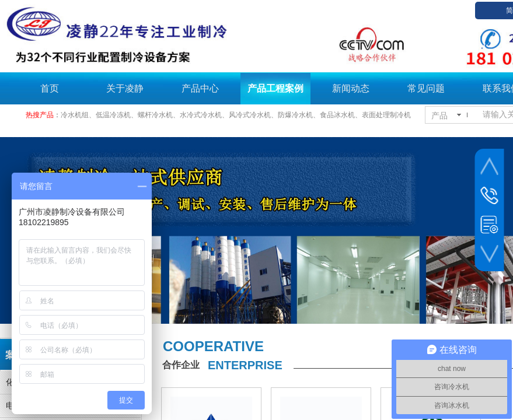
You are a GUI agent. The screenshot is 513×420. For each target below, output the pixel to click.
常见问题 (426, 88)
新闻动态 (351, 88)
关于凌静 (125, 88)
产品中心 (200, 88)
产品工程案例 (275, 88)
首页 (50, 88)
